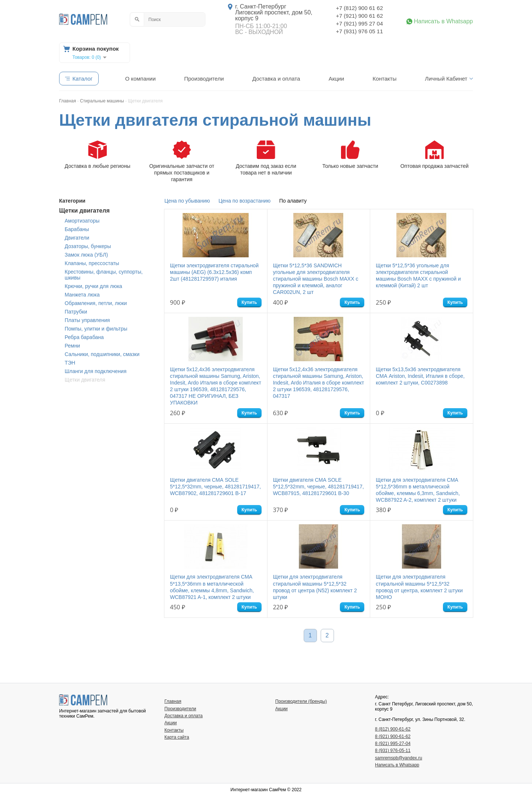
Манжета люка (82, 295)
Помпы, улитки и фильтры (96, 329)
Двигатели (77, 238)
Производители (204, 79)
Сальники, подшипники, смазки (102, 354)
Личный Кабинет (446, 79)
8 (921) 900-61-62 (393, 736)
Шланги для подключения (96, 371)
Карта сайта (177, 737)
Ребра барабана (84, 337)
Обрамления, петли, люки (96, 303)
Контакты (384, 79)
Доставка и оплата (276, 79)
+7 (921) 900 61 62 (359, 16)
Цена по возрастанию (245, 201)
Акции (336, 79)
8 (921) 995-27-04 (393, 744)
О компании (141, 79)
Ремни (72, 346)
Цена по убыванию (187, 201)
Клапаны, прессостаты (92, 263)
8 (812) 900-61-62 (393, 729)
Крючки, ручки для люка (93, 286)
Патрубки (76, 312)
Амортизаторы (82, 221)
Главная (173, 701)
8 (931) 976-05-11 (393, 751)
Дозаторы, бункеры (88, 246)
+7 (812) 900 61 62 (359, 8)
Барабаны (77, 229)
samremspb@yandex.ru (399, 758)
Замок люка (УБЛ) (86, 255)
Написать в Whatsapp (443, 21)
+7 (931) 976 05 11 (359, 31)
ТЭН (70, 363)
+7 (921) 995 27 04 (359, 23)
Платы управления (87, 320)
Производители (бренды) (301, 701)
